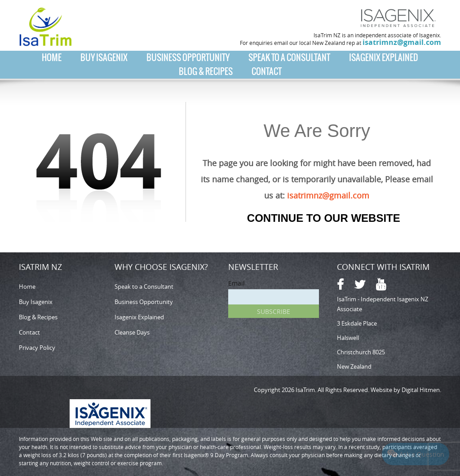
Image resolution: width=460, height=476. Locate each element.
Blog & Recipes (206, 71)
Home (52, 57)
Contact (267, 71)
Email (237, 283)
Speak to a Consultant (289, 57)
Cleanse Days (132, 332)
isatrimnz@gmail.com (402, 42)
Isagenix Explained (384, 57)
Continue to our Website (324, 218)
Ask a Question (416, 454)
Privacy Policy (37, 348)
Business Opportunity (188, 57)
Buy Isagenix (104, 57)
